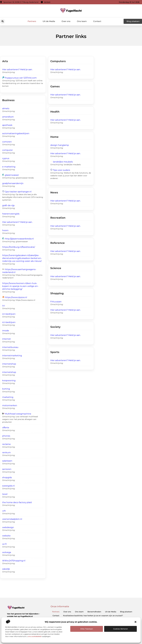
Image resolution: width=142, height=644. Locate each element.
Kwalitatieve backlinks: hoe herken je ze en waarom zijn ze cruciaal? (93, 616)
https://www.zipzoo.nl (16, 297)
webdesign (8, 527)
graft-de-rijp (8, 205)
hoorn (5, 230)
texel (5, 494)
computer (7, 150)
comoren (7, 142)
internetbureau (10, 347)
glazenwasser (12, 175)
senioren (7, 469)
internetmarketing (12, 356)
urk (4, 511)
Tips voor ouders (61, 170)
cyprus (6, 158)
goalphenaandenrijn (13, 183)
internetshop (9, 364)
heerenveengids (11, 214)
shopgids (7, 477)
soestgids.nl (8, 486)
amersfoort (8, 117)
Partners (32, 21)
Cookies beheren (121, 629)
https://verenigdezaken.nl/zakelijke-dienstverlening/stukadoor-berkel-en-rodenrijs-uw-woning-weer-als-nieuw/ (22, 258)
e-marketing (9, 167)
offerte (6, 428)
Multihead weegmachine (18, 414)
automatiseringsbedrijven (16, 133)
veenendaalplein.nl (12, 519)
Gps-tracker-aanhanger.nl (18, 192)
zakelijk (6, 569)
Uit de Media (49, 21)
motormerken (10, 405)
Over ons (66, 21)
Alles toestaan (87, 629)
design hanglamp (60, 145)
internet (7, 339)
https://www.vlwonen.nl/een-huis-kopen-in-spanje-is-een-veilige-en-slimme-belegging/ (20, 286)
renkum (6, 452)
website (6, 536)
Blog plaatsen (126, 612)
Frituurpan (56, 302)
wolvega (7, 552)
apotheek (7, 125)
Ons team (82, 21)
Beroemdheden (94, 612)
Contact (97, 21)
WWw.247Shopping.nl (14, 561)
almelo (6, 108)
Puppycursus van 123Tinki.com (21, 78)
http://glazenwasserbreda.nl (19, 239)
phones (6, 436)
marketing (8, 397)
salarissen (7, 461)
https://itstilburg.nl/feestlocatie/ (19, 247)
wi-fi (4, 544)
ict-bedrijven (9, 314)
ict (4, 306)
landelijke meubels (63, 162)
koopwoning (9, 380)
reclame (6, 444)
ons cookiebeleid (35, 636)
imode (6, 331)
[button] (135, 622)
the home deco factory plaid (17, 502)
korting (6, 389)
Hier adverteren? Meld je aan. (17, 69)
